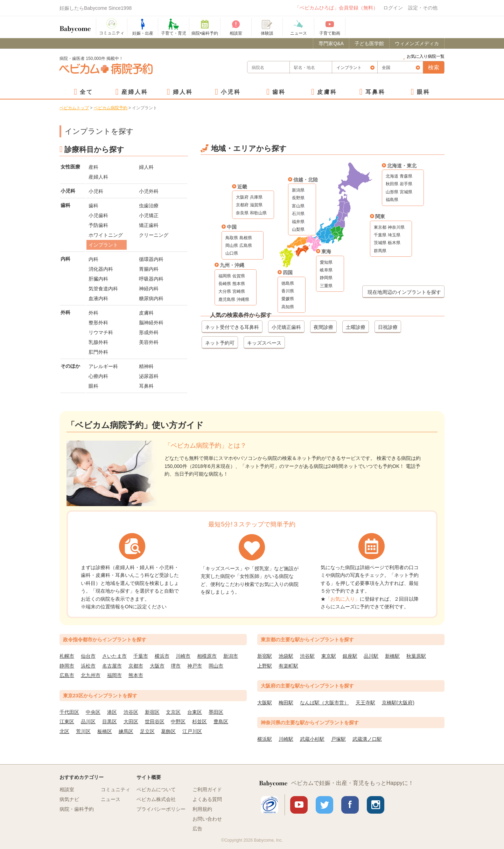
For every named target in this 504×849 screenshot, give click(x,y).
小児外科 (149, 191)
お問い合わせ (207, 819)
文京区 (173, 712)
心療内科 (98, 376)
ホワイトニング (106, 235)
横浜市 (162, 656)
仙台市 (88, 656)
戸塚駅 (338, 739)
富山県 (298, 206)
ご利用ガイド (207, 789)
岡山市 (216, 666)
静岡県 (326, 278)
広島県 (246, 246)
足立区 (147, 731)
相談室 (67, 789)
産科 (93, 167)
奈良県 (242, 213)
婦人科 (183, 92)
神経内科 (149, 289)
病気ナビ (69, 799)
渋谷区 (131, 712)
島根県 (246, 238)
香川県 (288, 291)
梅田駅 (286, 703)
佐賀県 (239, 276)
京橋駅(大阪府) (398, 703)
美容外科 (149, 342)
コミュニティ (115, 789)
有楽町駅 (288, 666)
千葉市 (141, 656)
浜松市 (88, 666)
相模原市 (207, 656)
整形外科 (98, 323)
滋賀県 (256, 205)
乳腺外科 (98, 342)
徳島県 (288, 283)
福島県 (392, 200)
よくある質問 (207, 799)
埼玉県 (394, 235)
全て (86, 92)
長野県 (298, 198)
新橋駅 (392, 656)
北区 (64, 731)
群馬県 (380, 251)
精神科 (146, 366)
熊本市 (136, 675)
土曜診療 (356, 327)
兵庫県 (256, 197)
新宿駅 (265, 656)
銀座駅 (350, 656)
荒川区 (83, 731)
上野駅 (265, 666)
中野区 (178, 722)
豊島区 (221, 722)
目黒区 (110, 722)
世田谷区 (155, 722)
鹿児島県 (227, 299)
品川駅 (371, 656)
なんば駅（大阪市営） (324, 703)
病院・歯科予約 (77, 809)
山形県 (392, 192)
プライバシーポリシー (161, 809)
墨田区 (216, 712)
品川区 (88, 722)
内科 (93, 259)
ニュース (111, 799)
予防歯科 (98, 225)
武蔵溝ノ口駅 (367, 739)
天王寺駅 (365, 703)
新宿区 (152, 712)
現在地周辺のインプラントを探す (404, 292)
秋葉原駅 (416, 656)
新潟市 (231, 656)
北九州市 (91, 675)
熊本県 (239, 284)
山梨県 (298, 229)
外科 (93, 313)
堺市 (176, 666)
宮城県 (406, 192)
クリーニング (154, 235)
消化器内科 (101, 269)
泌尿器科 (149, 376)
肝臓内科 (98, 279)
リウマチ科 (101, 332)
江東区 (67, 722)
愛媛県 (288, 299)
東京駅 (329, 656)
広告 (197, 829)
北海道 (392, 176)
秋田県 (392, 184)
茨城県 (380, 243)
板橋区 (105, 731)
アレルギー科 (103, 366)
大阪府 (242, 197)
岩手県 (406, 184)
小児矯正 (149, 215)
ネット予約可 (220, 343)
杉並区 (199, 722)
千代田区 (69, 712)
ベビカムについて (156, 789)
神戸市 (195, 666)
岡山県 (232, 246)
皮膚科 (327, 92)
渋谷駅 (307, 656)
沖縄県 (243, 299)
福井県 (298, 222)
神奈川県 (396, 227)
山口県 (232, 253)
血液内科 (98, 298)
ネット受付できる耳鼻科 (232, 327)
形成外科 (149, 332)
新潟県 (298, 190)
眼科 (423, 92)
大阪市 (157, 666)
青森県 (406, 176)
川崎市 (183, 656)
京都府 (242, 205)
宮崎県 (239, 291)
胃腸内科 (149, 269)
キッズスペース (264, 343)
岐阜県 (326, 270)
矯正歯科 (149, 225)
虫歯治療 (149, 206)
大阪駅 (265, 703)
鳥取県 (232, 238)
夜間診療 (323, 327)
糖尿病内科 (151, 298)
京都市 (136, 666)
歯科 (279, 92)
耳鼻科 (375, 92)
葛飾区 (168, 731)
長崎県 (225, 284)
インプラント (103, 245)
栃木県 (394, 243)
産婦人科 (135, 92)
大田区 (131, 722)
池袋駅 (286, 656)
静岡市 (67, 666)
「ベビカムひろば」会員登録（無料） (336, 8)
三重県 (326, 286)
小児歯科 (98, 215)
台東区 (195, 712)
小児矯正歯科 (286, 327)
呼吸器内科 (151, 279)
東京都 (380, 227)
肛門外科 (98, 352)
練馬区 (126, 731)
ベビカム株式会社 (156, 799)
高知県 (288, 307)
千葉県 (380, 235)
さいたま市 (114, 656)
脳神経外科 (151, 323)
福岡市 (114, 675)
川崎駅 (286, 739)
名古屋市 (112, 666)
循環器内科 (151, 259)
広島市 (67, 675)
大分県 (225, 291)
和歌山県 (258, 213)
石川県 (298, 214)
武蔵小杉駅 (312, 739)
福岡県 (225, 276)
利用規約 (202, 809)
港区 (112, 712)
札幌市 (67, 656)
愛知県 (326, 262)
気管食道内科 (103, 289)
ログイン (393, 8)
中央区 (93, 712)
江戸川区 (192, 731)
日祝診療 (388, 327)
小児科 (231, 92)
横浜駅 (265, 739)
